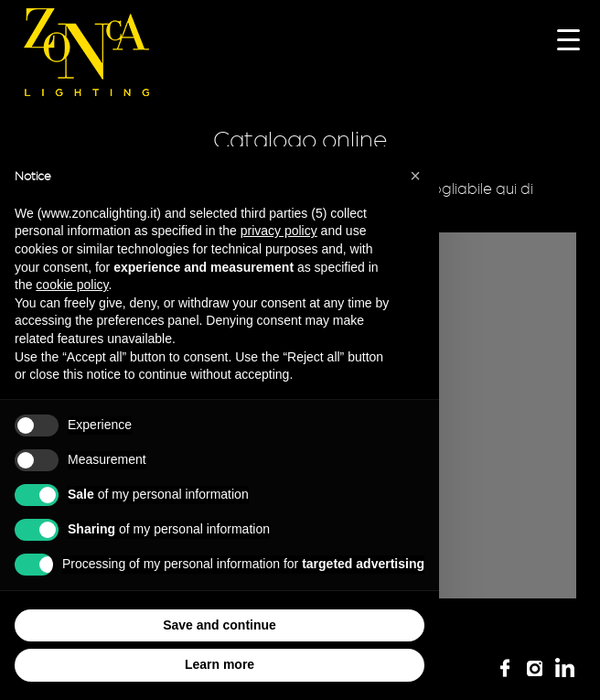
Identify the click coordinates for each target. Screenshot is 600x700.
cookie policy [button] (72, 285)
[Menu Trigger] (568, 39)
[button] (415, 176)
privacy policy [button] (279, 231)
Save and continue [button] (220, 625)
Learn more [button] (220, 664)
